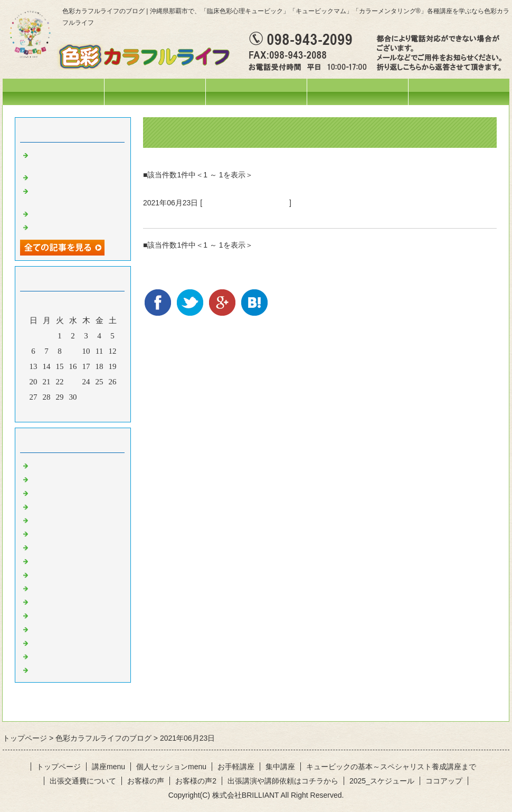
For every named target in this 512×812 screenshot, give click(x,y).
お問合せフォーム (459, 92)
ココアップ (444, 781)
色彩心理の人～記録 (66, 533)
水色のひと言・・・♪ (68, 642)
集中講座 (280, 767)
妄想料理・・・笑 (62, 176)
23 (73, 382)
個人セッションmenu (358, 92)
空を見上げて (54, 226)
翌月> (93, 411)
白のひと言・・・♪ (64, 656)
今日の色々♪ (53, 506)
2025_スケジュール (382, 781)
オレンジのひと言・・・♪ (76, 560)
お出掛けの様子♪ (60, 520)
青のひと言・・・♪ (64, 601)
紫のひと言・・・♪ (64, 615)
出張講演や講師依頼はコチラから (283, 781)
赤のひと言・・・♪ (64, 546)
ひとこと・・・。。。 (70, 478)
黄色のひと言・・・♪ (68, 574)
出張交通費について (83, 781)
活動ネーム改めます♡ (70, 213)
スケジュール (155, 92)
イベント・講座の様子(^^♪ (246, 203)
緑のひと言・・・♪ (64, 588)
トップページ (53, 92)
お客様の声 (146, 781)
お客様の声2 (196, 781)
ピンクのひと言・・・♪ (72, 628)
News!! (42, 465)
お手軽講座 (236, 767)
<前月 (53, 411)
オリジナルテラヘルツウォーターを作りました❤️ (78, 195)
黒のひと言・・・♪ (64, 669)
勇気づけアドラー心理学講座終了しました (233, 215)
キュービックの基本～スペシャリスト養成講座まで (391, 767)
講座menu (256, 92)
